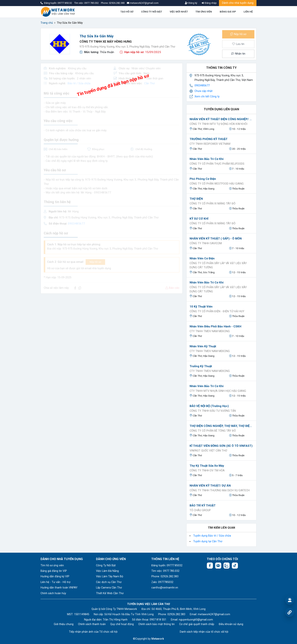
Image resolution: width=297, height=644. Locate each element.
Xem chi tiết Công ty (207, 97)
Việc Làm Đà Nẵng (107, 571)
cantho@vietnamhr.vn (165, 588)
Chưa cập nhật (204, 91)
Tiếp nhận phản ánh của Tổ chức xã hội (93, 632)
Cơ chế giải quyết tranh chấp (197, 624)
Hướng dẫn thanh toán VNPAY (59, 588)
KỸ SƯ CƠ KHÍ (199, 219)
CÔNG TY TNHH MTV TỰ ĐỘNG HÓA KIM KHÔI (218, 124)
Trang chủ (47, 23)
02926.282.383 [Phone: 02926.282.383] (176, 614)
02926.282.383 (117, 3)
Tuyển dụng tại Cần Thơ (208, 541)
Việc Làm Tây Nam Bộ (110, 576)
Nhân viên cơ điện (202, 258)
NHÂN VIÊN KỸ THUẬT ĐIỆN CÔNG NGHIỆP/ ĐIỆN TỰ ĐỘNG (221, 119)
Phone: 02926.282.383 (165, 576)
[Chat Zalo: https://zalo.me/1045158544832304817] (227, 566)
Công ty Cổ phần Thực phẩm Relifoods (217, 164)
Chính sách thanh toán (92, 624)
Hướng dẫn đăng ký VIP (55, 576)
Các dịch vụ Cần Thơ (109, 582)
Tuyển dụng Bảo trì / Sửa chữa (212, 536)
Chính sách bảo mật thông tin (156, 624)
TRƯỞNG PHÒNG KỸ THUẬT (209, 139)
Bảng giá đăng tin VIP (54, 571)
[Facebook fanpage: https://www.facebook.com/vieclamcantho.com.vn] (210, 566)
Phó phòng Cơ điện (203, 179)
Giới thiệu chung (64, 624)
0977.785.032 (92, 3)
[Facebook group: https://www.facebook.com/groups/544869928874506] (218, 566)
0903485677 (202, 86)
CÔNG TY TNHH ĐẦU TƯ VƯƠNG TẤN (213, 411)
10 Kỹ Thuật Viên (201, 307)
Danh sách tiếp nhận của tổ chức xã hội (204, 632)
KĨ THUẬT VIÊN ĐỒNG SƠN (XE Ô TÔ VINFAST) (221, 446)
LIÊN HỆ (248, 12)
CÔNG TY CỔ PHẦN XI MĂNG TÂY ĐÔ (213, 204)
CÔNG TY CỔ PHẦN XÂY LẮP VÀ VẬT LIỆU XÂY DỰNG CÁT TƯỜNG (218, 265)
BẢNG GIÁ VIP (228, 12)
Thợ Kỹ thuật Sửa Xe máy (207, 466)
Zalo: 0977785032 (162, 582)
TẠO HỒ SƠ (127, 12)
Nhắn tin (238, 54)
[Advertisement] (112, 323)
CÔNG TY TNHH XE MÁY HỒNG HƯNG (106, 42)
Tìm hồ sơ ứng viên (52, 565)
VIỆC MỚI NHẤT (179, 12)
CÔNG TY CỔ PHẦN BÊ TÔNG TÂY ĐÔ (213, 431)
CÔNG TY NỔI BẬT (152, 12)
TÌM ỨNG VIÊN (204, 12)
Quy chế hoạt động (122, 624)
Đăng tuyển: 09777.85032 (167, 565)
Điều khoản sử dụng (231, 624)
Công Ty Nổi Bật (106, 565)
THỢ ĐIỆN (196, 199)
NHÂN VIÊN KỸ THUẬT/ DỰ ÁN (210, 486)
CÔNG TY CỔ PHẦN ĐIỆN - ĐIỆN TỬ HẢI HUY (217, 311)
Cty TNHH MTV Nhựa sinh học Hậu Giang (218, 391)
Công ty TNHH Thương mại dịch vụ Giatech (220, 490)
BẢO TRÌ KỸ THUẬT (203, 505)
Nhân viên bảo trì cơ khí (207, 159)
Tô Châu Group (200, 510)
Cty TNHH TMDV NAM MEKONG (210, 331)
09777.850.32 (65, 3)
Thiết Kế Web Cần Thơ (110, 593)
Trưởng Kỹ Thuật (201, 366)
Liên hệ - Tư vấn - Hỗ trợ (55, 582)
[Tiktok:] (235, 566)
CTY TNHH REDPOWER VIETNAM (210, 144)
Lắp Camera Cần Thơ (109, 588)
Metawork (158, 639)
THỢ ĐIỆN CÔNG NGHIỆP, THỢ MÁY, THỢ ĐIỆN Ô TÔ (221, 426)
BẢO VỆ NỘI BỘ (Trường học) (209, 406)
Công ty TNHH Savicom (206, 243)
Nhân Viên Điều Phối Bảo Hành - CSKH (215, 326)
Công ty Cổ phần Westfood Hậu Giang (217, 184)
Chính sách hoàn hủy (53, 593)
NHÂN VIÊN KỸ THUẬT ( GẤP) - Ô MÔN (216, 239)
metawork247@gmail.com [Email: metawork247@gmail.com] (214, 614)
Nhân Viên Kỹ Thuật (203, 346)
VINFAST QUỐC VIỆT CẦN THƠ (208, 451)
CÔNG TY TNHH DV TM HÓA (207, 471)
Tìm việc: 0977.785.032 (165, 571)
